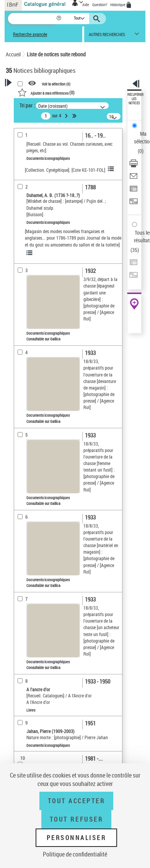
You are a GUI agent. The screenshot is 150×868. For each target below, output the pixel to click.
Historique (118, 5)
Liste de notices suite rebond (56, 54)
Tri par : (27, 105)
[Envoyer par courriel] (134, 178)
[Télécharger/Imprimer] (134, 166)
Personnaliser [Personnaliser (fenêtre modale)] (77, 838)
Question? (100, 5)
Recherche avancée (30, 34)
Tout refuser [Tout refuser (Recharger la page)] (76, 819)
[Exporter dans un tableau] (134, 191)
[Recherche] (32, 19)
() (46, 92)
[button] (60, 19)
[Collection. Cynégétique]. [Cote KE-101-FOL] (65, 170)
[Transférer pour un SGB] (134, 204)
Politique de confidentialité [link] (75, 854)
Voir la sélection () (56, 84)
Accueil (13, 54)
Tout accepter (77, 801)
